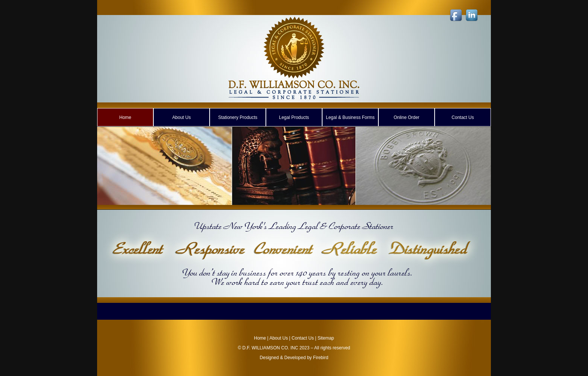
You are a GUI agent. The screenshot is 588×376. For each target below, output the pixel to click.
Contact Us (463, 117)
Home (125, 117)
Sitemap (326, 338)
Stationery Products (238, 117)
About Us (181, 117)
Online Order (407, 117)
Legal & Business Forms (350, 117)
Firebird (321, 358)
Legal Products (294, 117)
